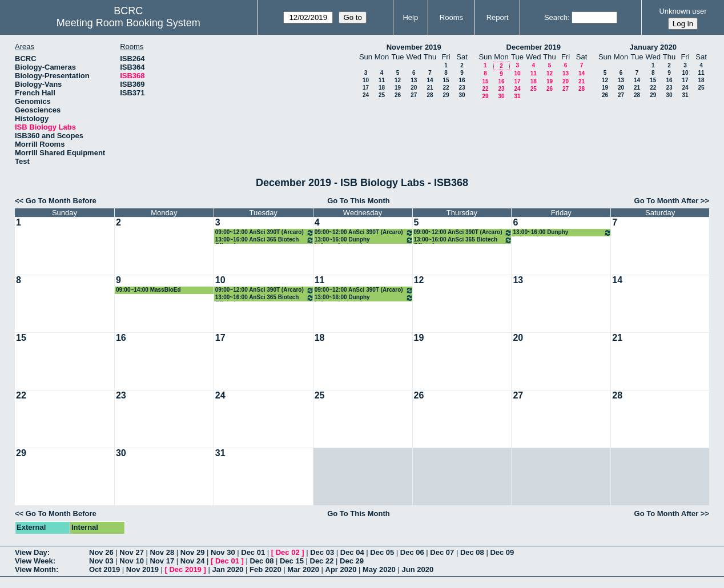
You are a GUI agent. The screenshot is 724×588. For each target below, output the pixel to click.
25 (382, 95)
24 (366, 95)
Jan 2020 (228, 569)
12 (398, 80)
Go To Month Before (61, 201)
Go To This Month (359, 201)
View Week (34, 561)
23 (462, 88)
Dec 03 (322, 552)
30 (462, 95)
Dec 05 (382, 552)
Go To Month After (667, 201)
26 (398, 95)
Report (498, 17)
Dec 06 (412, 552)
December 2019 (534, 47)
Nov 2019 (142, 569)
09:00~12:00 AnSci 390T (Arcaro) (265, 233)
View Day (31, 552)
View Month (35, 569)
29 (446, 95)
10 (366, 80)
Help (410, 17)
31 (517, 96)
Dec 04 (352, 552)
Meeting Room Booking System (128, 23)
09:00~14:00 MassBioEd (148, 290)
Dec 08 (472, 552)
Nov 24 (193, 561)
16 (462, 80)
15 (446, 80)
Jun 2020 (417, 569)
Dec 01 (253, 552)
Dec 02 (288, 552)
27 (414, 95)
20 (414, 88)
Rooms (451, 17)
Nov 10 (132, 561)
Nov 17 (162, 561)
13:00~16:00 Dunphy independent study (364, 240)
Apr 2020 (341, 569)
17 (366, 88)
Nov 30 (223, 552)
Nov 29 (193, 552)
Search (556, 17)
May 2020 (379, 569)
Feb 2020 (266, 569)
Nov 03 (101, 561)
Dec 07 (442, 552)
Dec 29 (352, 561)
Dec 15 (292, 561)
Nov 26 (101, 552)
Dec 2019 (185, 569)
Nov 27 (132, 552)
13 (414, 80)
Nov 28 (162, 552)
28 (430, 95)
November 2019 (414, 47)
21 (430, 88)
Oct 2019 (104, 569)
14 (430, 80)
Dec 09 (502, 552)
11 (382, 80)
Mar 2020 (303, 569)
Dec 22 (322, 561)
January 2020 (653, 47)
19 (398, 88)
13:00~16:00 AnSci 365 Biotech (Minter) (265, 240)
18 (382, 88)
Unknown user (683, 11)
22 (446, 88)
